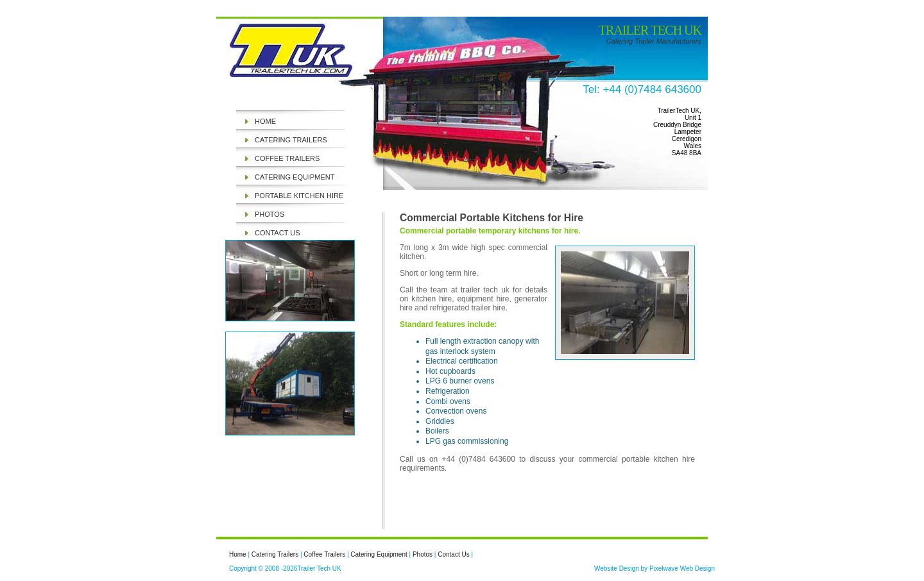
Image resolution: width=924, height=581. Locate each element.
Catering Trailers (291, 140)
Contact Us (278, 233)
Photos (269, 214)
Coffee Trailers (287, 158)
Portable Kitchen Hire (299, 196)
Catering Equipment (295, 177)
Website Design (617, 568)
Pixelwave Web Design (682, 568)
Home (265, 121)
